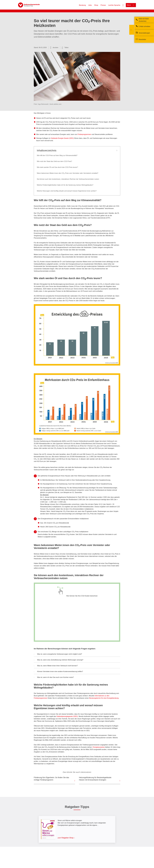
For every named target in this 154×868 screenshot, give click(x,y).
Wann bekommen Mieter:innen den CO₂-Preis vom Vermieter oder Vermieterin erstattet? (68, 173)
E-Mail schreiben (145, 26)
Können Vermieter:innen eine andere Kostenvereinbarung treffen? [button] (58, 672)
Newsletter (142, 39)
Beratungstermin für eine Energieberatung (104, 698)
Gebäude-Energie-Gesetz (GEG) (62, 138)
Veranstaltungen (144, 33)
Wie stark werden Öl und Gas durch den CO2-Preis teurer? (57, 167)
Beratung (82, 5)
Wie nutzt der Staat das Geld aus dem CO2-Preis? (55, 161)
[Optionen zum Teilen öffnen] (65, 48)
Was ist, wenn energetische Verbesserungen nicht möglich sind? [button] (58, 654)
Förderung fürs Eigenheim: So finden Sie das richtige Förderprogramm (51, 779)
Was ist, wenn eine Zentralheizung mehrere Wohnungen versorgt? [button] (59, 660)
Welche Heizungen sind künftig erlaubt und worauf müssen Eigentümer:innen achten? (67, 191)
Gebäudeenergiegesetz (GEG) (67, 716)
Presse (103, 5)
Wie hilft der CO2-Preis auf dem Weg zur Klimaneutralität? (57, 155)
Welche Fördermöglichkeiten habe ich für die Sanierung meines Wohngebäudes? (65, 185)
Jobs (90, 5)
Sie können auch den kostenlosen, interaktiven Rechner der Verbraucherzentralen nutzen (68, 179)
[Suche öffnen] (123, 5)
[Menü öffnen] (131, 5)
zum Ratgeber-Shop (66, 838)
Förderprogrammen (85, 134)
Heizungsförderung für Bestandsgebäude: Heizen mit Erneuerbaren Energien (95, 779)
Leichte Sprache (114, 5)
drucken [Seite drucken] (56, 48)
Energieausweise (99, 747)
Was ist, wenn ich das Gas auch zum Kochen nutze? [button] (54, 678)
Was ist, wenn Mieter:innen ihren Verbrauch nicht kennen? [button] (56, 666)
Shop (96, 5)
